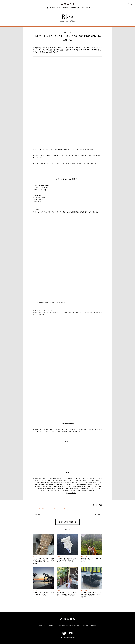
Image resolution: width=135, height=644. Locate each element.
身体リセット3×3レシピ (59, 509)
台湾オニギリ (42, 489)
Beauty (59, 8)
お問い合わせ (93, 625)
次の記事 (97, 515)
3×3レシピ (37, 509)
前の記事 (38, 515)
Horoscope (75, 8)
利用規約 (51, 625)
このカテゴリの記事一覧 (68, 522)
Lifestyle (66, 8)
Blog (46, 8)
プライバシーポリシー (60, 625)
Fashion (52, 8)
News (82, 8)
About (88, 8)
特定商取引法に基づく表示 (73, 625)
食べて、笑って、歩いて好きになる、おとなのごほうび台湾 (62, 487)
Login (128, 4)
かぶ (43, 509)
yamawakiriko (72, 493)
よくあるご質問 (84, 625)
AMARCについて (43, 625)
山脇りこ (49, 509)
